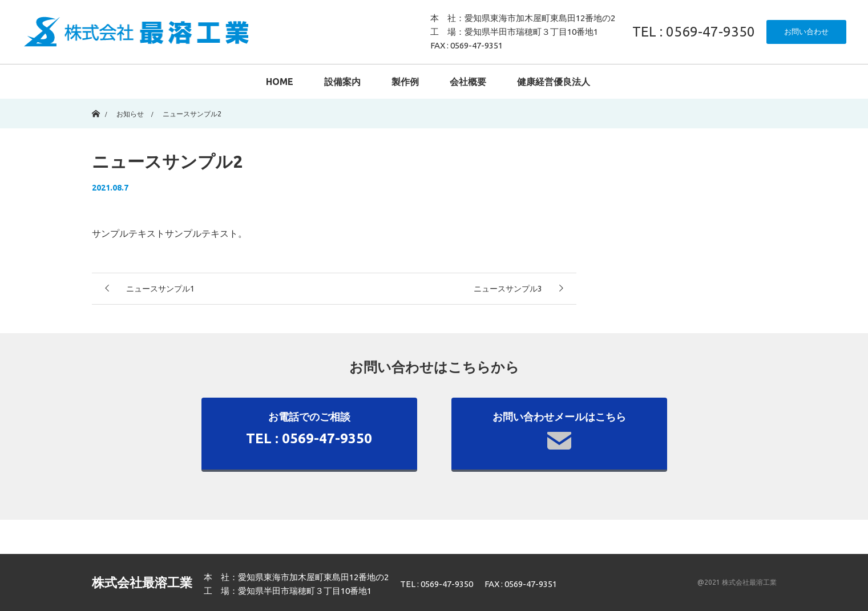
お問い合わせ (806, 31)
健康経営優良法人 (554, 82)
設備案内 (342, 82)
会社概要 (468, 82)
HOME (280, 82)
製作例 (405, 82)
